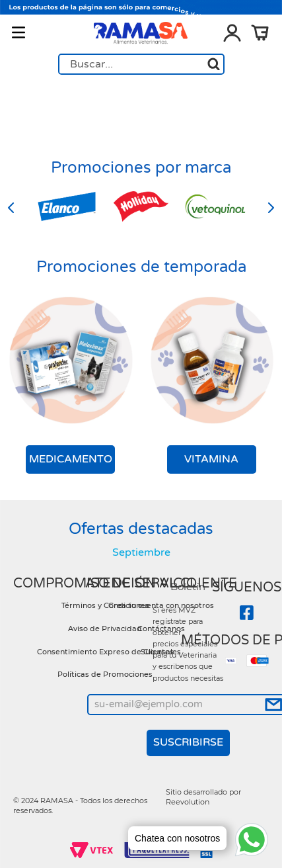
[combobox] (141, 64)
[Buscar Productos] (214, 64)
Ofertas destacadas (141, 529)
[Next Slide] (271, 208)
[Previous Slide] (11, 208)
